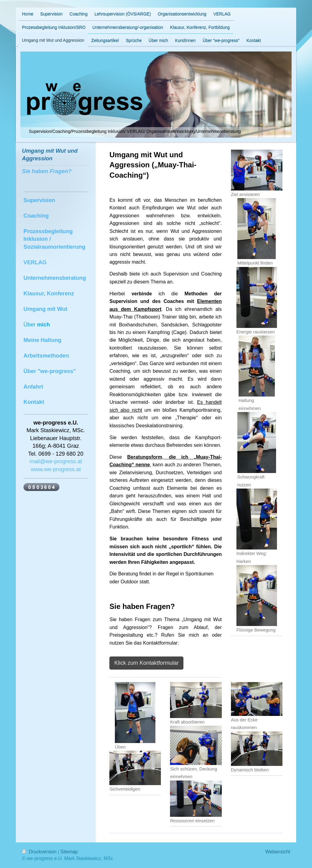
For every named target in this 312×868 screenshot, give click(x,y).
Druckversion (40, 852)
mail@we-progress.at (56, 461)
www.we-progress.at (56, 469)
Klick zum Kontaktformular (146, 663)
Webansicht (278, 852)
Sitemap (69, 852)
